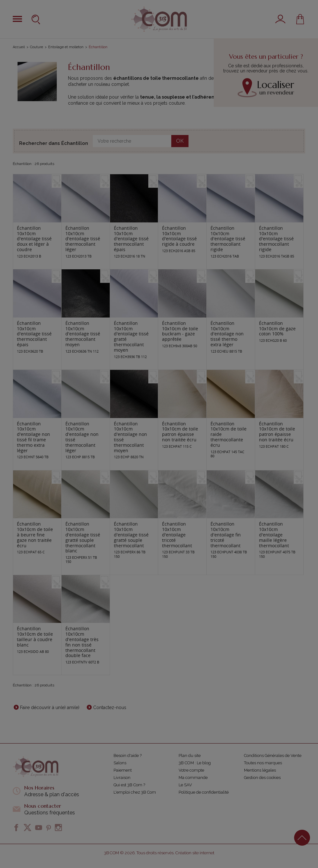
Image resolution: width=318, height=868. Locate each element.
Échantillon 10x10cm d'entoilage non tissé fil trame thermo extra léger (33, 437)
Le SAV (185, 785)
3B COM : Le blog (195, 763)
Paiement (123, 770)
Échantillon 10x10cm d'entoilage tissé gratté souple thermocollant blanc (83, 537)
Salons (120, 763)
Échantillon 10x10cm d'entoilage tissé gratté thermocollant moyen (131, 337)
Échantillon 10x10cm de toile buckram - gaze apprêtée (180, 331)
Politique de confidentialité (204, 792)
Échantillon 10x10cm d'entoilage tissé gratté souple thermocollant (131, 535)
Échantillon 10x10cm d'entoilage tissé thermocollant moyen (83, 334)
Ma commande (193, 778)
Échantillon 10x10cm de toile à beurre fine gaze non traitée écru (35, 535)
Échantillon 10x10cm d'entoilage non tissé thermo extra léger (227, 334)
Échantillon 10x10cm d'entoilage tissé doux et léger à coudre (34, 239)
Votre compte (191, 770)
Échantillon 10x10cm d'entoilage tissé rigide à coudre (179, 236)
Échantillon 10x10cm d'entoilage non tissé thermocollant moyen (130, 437)
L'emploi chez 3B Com (135, 792)
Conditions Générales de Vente (273, 756)
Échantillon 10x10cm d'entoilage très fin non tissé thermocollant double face (82, 642)
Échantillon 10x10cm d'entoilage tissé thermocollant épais (131, 239)
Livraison (122, 778)
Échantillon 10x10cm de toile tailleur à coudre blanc (35, 636)
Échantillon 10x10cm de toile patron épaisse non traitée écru (180, 432)
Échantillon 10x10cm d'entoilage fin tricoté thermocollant (226, 535)
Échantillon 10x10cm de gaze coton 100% (277, 329)
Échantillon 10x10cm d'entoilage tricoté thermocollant (177, 535)
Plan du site (190, 756)
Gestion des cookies (262, 778)
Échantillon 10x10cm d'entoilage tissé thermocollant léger (83, 239)
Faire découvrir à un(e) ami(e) (50, 707)
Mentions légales (260, 770)
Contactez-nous (110, 707)
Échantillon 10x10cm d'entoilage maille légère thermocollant (274, 535)
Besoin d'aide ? (128, 756)
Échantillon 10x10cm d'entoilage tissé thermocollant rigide (228, 239)
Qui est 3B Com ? (129, 785)
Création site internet (195, 853)
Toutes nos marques (263, 763)
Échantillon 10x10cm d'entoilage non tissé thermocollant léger (82, 437)
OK (180, 141)
